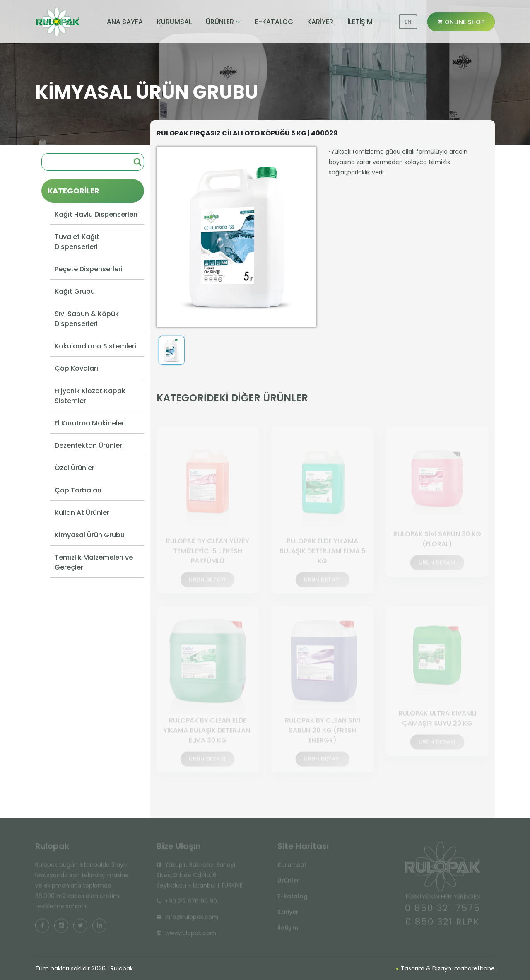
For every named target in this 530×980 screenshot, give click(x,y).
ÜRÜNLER (220, 22)
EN (408, 22)
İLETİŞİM (360, 22)
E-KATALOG (274, 22)
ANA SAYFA (125, 22)
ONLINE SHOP (461, 22)
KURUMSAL (174, 22)
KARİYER (320, 22)
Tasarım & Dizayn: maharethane (446, 968)
